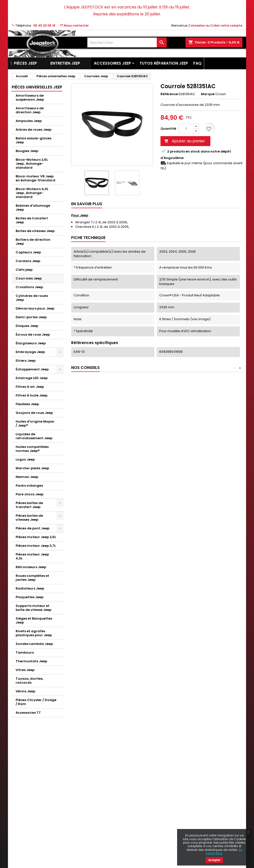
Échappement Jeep (32, 369)
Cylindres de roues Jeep (32, 298)
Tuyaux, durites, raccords (29, 681)
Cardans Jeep (28, 261)
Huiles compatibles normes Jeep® (32, 449)
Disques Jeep (27, 326)
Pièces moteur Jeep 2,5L (36, 537)
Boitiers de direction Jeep (33, 242)
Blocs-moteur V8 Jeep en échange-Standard (35, 178)
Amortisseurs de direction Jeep (30, 110)
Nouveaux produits (27, 780)
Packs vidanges (29, 486)
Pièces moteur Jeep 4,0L (32, 556)
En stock (193, 152)
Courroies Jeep (29, 278)
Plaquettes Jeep (30, 597)
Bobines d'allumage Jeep (33, 208)
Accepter (214, 860)
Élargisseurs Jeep (31, 343)
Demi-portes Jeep (31, 317)
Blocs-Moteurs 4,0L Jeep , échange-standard (32, 193)
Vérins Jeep (25, 691)
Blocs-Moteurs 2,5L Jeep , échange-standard (32, 164)
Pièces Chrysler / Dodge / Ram (36, 702)
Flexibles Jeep (27, 404)
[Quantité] (186, 129)
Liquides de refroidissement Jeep (34, 436)
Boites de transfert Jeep (32, 220)
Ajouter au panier (185, 141)
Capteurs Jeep (28, 252)
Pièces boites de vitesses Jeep (29, 518)
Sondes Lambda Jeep (34, 644)
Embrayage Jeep (30, 352)
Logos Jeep (25, 459)
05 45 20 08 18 (44, 25)
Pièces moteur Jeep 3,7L (36, 546)
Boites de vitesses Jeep (35, 231)
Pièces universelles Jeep (37, 87)
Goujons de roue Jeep (34, 413)
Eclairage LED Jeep (32, 378)
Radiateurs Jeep (30, 588)
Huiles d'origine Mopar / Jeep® (35, 423)
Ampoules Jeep (29, 121)
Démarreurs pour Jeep (35, 308)
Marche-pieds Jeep (32, 468)
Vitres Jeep (25, 670)
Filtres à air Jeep (30, 387)
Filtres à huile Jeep (32, 395)
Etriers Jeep (26, 361)
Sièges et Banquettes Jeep (34, 620)
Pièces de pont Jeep (32, 528)
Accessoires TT (28, 713)
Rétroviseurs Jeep (31, 567)
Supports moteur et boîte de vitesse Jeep (33, 608)
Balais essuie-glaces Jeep (33, 140)
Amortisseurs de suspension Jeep (30, 98)
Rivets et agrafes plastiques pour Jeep (34, 633)
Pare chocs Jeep (30, 494)
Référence (169, 94)
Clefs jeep (24, 270)
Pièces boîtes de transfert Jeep (29, 505)
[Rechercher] (127, 42)
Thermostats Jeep (31, 661)
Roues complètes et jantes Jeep (32, 578)
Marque (208, 94)
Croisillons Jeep (29, 287)
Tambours (25, 652)
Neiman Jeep (27, 477)
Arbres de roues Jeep (33, 130)
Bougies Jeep (27, 151)
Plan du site (80, 838)
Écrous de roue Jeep (33, 335)
